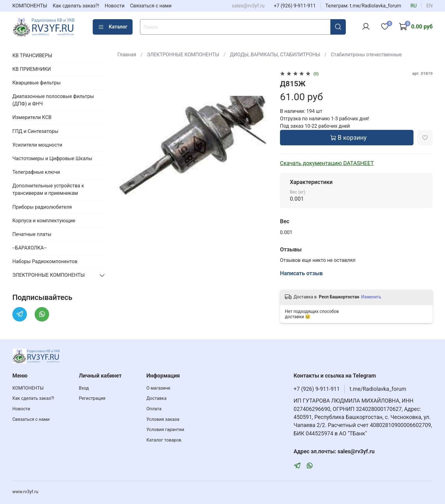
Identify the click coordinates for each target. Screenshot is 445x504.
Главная (127, 55)
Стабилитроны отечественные (366, 55)
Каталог (113, 27)
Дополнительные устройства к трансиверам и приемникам (48, 189)
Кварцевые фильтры (36, 83)
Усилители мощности (37, 145)
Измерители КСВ (32, 117)
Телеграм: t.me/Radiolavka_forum (363, 6)
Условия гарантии (165, 430)
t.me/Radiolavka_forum (378, 389)
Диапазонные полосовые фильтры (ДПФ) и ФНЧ (53, 100)
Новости (115, 6)
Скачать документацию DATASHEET (327, 163)
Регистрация (92, 398)
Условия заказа (163, 419)
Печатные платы (32, 234)
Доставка (157, 398)
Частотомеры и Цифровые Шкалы (52, 158)
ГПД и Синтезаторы (35, 131)
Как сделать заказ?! (76, 6)
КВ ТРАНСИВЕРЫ (32, 56)
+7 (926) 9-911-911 (295, 6)
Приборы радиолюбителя (42, 207)
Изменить (371, 297)
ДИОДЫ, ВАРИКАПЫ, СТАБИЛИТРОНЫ (275, 55)
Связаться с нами (151, 6)
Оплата (154, 409)
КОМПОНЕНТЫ (30, 6)
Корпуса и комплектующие (44, 221)
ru (413, 6)
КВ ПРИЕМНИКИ (32, 69)
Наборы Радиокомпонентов (45, 261)
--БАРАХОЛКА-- (29, 248)
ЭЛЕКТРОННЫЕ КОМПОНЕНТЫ (183, 55)
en (429, 6)
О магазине (158, 388)
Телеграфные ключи (36, 172)
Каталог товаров (164, 440)
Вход (84, 388)
